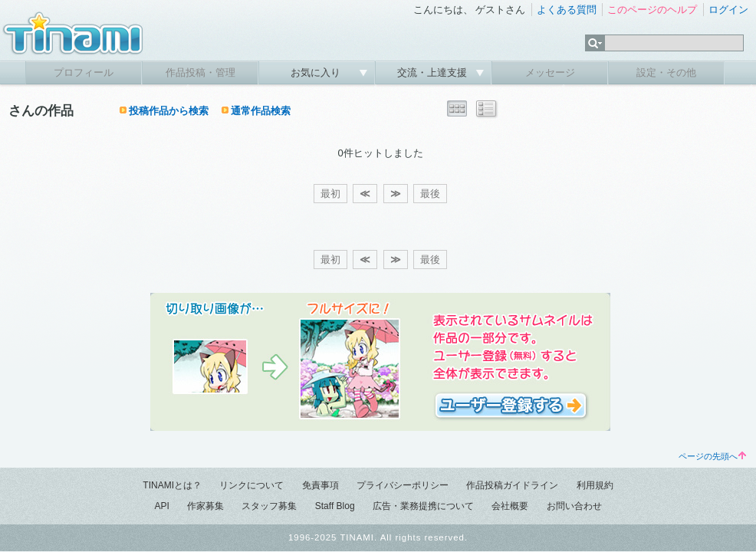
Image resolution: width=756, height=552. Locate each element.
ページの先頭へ (712, 456)
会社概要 (510, 506)
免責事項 (320, 485)
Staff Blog (335, 506)
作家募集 (205, 506)
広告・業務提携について (423, 506)
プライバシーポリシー (403, 485)
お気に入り (317, 72)
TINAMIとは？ (172, 485)
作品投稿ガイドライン (512, 485)
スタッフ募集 (269, 506)
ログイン (728, 10)
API (161, 506)
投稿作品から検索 (169, 111)
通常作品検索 (261, 111)
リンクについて (251, 485)
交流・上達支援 (434, 72)
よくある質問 (567, 10)
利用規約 (595, 485)
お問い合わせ (574, 506)
